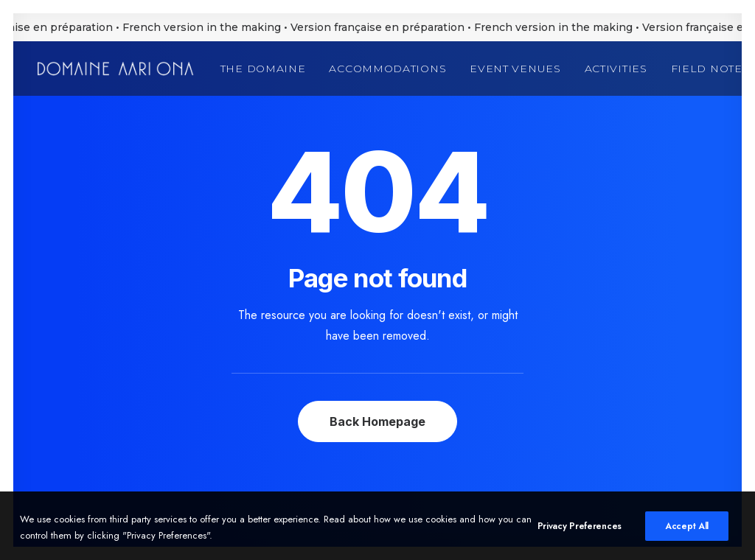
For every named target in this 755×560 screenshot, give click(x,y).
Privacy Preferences (580, 531)
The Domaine (263, 69)
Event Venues (515, 69)
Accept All (687, 531)
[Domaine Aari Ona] (115, 69)
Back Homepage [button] (377, 421)
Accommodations (387, 69)
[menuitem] (268, 69)
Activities (616, 69)
